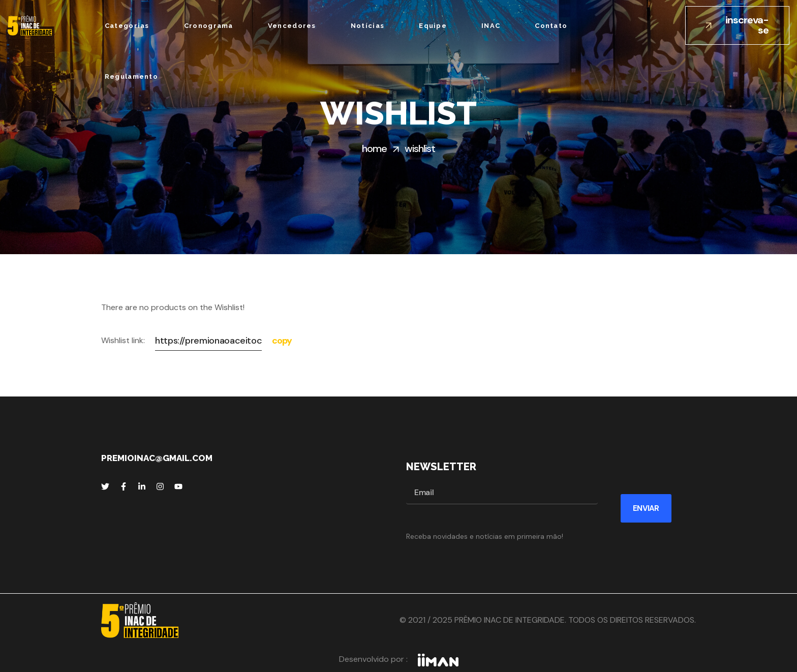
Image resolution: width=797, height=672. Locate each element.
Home (374, 148)
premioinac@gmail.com (157, 458)
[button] (737, 25)
